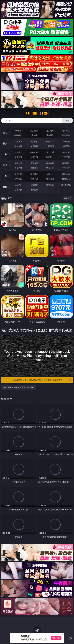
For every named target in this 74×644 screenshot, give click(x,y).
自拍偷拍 (34, 141)
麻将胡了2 (18, 135)
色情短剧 (34, 190)
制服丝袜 (18, 157)
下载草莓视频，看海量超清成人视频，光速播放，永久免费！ (41, 380)
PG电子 (18, 131)
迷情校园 (18, 179)
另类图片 (66, 168)
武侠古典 (66, 174)
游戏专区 (66, 131)
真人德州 (34, 131)
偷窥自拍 (18, 163)
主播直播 (50, 146)
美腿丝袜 (18, 168)
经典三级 (34, 157)
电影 (5, 154)
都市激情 (18, 174)
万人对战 (50, 131)
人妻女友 (50, 174)
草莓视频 (50, 185)
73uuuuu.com (37, 114)
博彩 (5, 133)
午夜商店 (34, 185)
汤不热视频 (66, 185)
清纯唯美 (34, 168)
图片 (5, 165)
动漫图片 (66, 163)
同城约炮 (18, 185)
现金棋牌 (50, 135)
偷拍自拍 (34, 152)
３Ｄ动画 (66, 141)
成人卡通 (50, 152)
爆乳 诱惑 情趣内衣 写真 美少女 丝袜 (18, 387)
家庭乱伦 (34, 174)
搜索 (67, 121)
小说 (5, 176)
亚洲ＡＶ (18, 141)
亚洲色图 (34, 163)
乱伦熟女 (50, 157)
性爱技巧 (66, 179)
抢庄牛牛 (66, 135)
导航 (5, 187)
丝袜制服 (34, 146)
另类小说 (34, 179)
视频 (5, 143)
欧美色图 (50, 163)
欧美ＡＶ (50, 141)
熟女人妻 (18, 146)
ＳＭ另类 (66, 146)
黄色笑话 (50, 179)
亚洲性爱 (18, 152)
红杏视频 (18, 190)
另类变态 (66, 157)
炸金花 (34, 135)
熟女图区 (50, 168)
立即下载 (56, 638)
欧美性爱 (66, 152)
